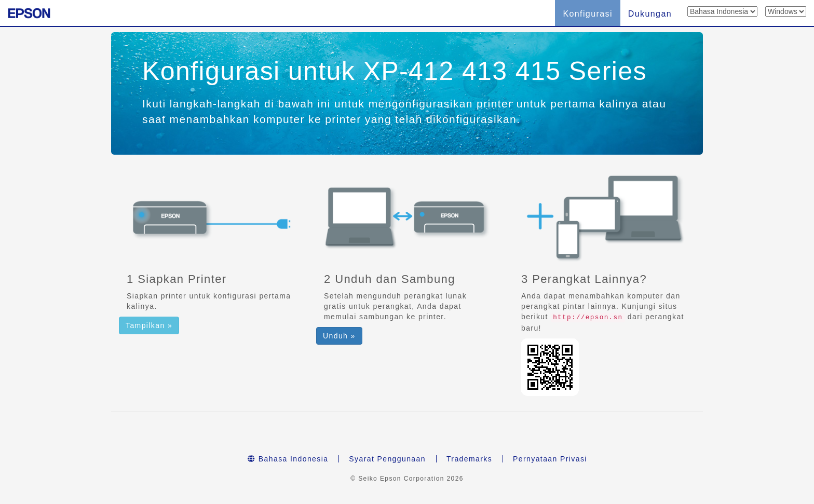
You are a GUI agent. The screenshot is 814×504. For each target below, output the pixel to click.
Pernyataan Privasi (550, 459)
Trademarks (469, 459)
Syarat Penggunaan (387, 459)
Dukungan (650, 14)
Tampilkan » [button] (149, 325)
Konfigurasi (587, 14)
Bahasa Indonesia (288, 459)
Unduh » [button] (339, 336)
